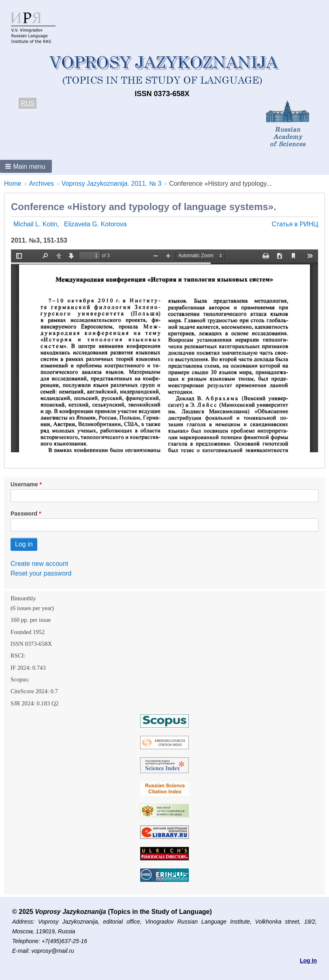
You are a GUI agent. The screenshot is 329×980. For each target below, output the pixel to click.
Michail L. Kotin (35, 224)
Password (24, 514)
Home (13, 184)
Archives (42, 184)
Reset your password (41, 573)
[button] (26, 166)
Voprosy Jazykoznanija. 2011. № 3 (112, 184)
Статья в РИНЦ (295, 224)
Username (24, 484)
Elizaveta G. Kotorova (95, 224)
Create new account (39, 564)
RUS (28, 103)
